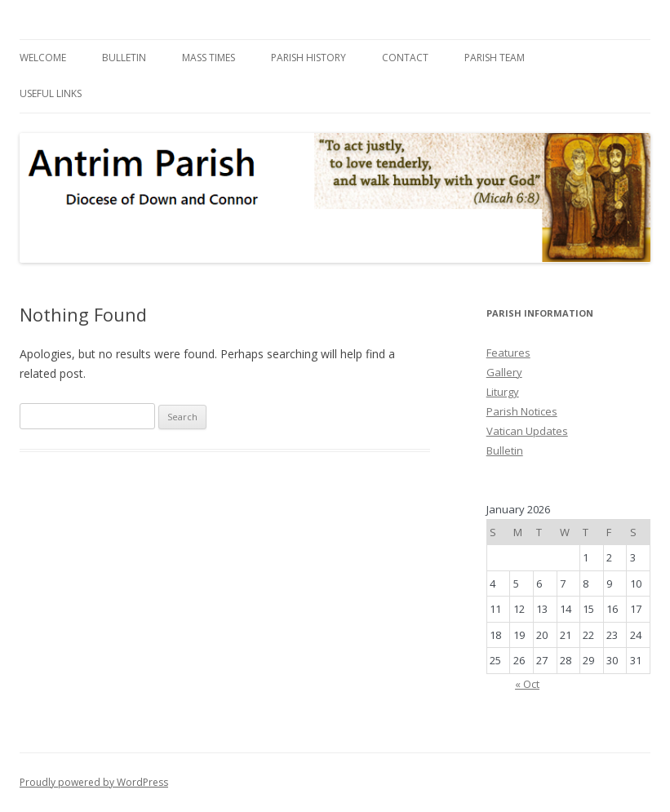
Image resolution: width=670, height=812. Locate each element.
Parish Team (495, 58)
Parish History (308, 58)
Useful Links (51, 93)
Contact (405, 58)
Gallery (504, 372)
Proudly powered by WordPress (94, 782)
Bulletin (124, 58)
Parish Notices (522, 411)
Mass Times (209, 58)
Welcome (43, 58)
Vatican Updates (527, 431)
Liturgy (503, 392)
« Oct (527, 684)
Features (508, 353)
